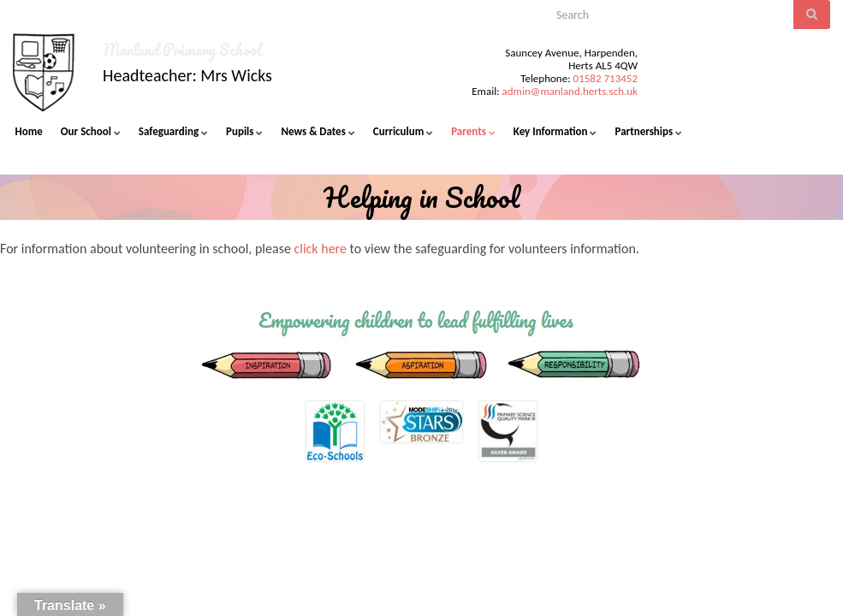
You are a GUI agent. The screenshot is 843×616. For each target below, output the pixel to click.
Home (29, 131)
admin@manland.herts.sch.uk (570, 91)
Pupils (244, 131)
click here (320, 249)
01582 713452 (606, 78)
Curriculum (403, 131)
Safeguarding (173, 131)
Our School (91, 131)
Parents (473, 131)
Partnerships (648, 131)
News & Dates (318, 131)
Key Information (555, 131)
